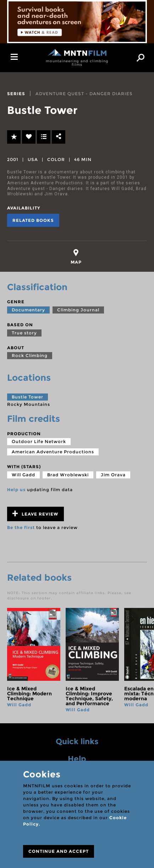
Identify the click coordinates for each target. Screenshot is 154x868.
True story (24, 333)
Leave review (35, 514)
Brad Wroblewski (68, 475)
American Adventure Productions (53, 452)
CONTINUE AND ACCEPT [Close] (59, 851)
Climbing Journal (78, 310)
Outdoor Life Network (39, 441)
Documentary (28, 310)
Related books (33, 220)
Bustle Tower (27, 397)
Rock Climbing (30, 355)
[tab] (76, 257)
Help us (16, 490)
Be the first (21, 527)
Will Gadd (23, 475)
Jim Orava (113, 475)
